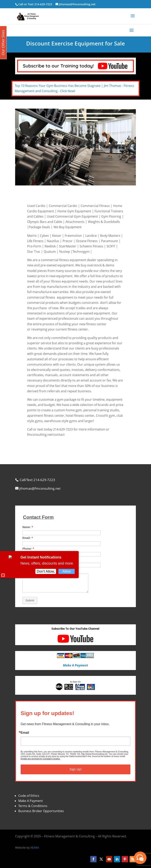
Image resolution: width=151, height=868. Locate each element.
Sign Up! (75, 769)
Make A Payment (31, 801)
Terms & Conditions (33, 806)
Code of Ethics (29, 796)
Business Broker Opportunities (41, 811)
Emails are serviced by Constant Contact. (41, 759)
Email (25, 733)
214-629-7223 (43, 4)
